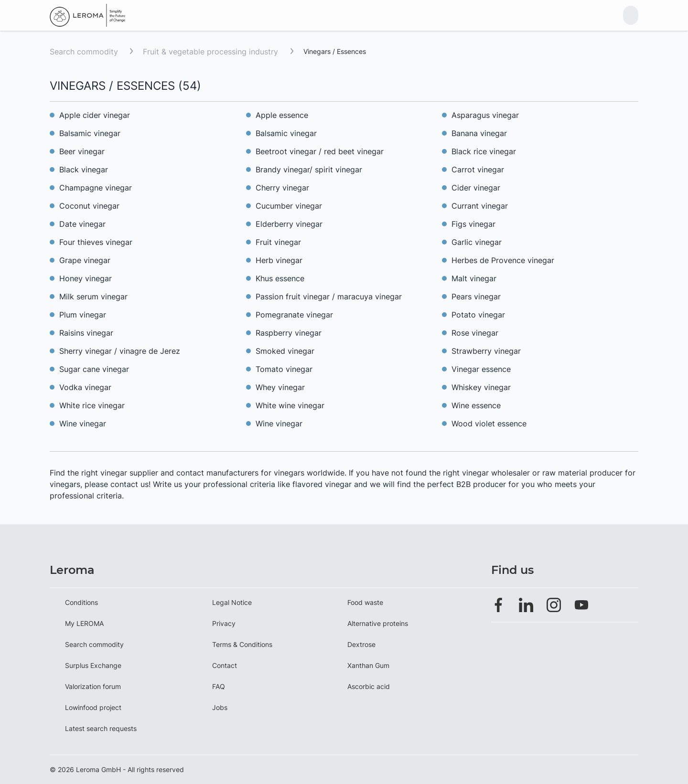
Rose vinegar (475, 333)
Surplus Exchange (93, 665)
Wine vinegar (83, 424)
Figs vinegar (473, 224)
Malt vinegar (474, 278)
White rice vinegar (92, 405)
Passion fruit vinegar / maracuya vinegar (329, 297)
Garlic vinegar (477, 242)
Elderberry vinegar (289, 224)
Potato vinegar (478, 315)
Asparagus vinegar (485, 115)
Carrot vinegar (478, 170)
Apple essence (282, 115)
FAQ (219, 686)
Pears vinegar (476, 297)
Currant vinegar (480, 206)
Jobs (220, 707)
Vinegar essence (481, 369)
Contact (225, 665)
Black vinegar (85, 170)
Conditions (81, 602)
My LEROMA (84, 623)
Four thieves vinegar (96, 242)
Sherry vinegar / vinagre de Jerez (120, 351)
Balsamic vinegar (90, 133)
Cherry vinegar (282, 188)
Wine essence (476, 405)
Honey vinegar (86, 278)
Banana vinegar (479, 133)
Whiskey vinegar (481, 387)
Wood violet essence (489, 424)
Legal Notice (232, 602)
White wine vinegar (290, 405)
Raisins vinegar (86, 333)
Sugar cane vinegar (94, 369)
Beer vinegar (82, 151)
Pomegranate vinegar (294, 315)
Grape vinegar (85, 260)
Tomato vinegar (284, 369)
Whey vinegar (280, 387)
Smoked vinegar (285, 351)
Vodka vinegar (85, 387)
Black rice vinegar (484, 151)
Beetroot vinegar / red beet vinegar (320, 151)
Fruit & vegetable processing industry (212, 52)
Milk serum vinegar (93, 297)
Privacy (224, 623)
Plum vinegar (83, 315)
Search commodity (84, 52)
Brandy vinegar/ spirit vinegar (309, 170)
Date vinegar (82, 224)
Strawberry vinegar (486, 351)
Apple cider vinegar (95, 115)
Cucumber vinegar (289, 206)
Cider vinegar (476, 188)
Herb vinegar (279, 260)
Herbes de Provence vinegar (503, 260)
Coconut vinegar (89, 206)
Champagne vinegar (96, 188)
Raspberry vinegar (289, 333)
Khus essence (280, 278)
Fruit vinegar (278, 242)
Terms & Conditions (242, 644)
